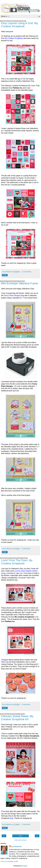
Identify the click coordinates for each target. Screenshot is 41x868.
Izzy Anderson (16, 846)
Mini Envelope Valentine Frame (20, 283)
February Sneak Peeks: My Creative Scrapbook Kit (17, 718)
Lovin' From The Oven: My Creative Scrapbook (17, 562)
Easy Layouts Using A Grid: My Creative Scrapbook (19, 25)
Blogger (25, 866)
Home (20, 836)
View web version (21, 840)
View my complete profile (9, 861)
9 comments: (26, 549)
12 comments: (27, 272)
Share (5, 275)
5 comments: (26, 824)
